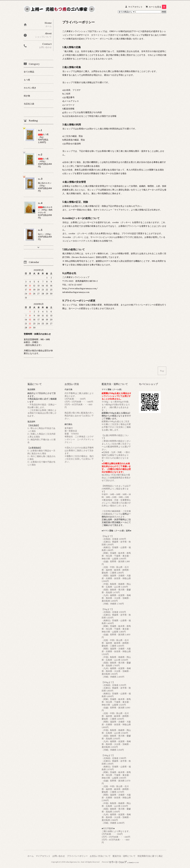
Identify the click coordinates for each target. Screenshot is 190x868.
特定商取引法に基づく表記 (150, 856)
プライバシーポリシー (77, 856)
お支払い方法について (100, 856)
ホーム (31, 856)
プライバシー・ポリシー (97, 39)
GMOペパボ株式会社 (119, 31)
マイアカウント (135, 7)
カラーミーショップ (100, 35)
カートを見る (157, 7)
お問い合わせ (59, 856)
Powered (120, 862)
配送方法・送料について (124, 856)
